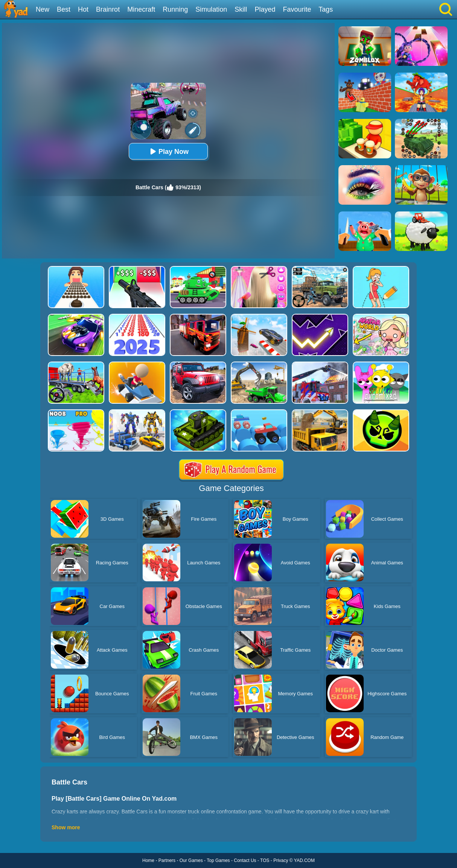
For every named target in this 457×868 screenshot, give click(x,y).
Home (148, 860)
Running (175, 9)
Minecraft (141, 9)
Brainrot (108, 9)
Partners (167, 860)
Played (265, 9)
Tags (326, 9)
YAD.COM (304, 860)
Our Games (191, 860)
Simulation (211, 9)
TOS (265, 860)
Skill (241, 9)
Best (64, 9)
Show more (66, 827)
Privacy (281, 860)
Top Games (218, 860)
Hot (83, 9)
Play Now (168, 151)
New (43, 9)
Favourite (297, 9)
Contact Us (245, 860)
